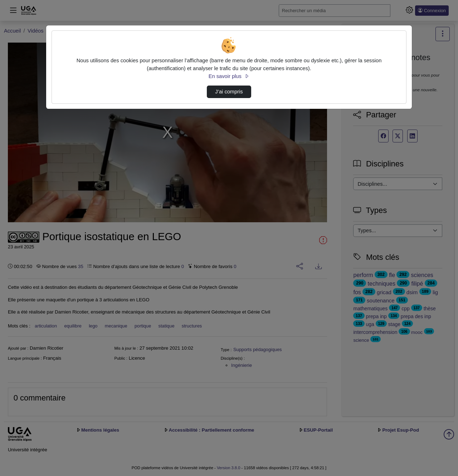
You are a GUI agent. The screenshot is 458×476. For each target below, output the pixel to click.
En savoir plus (229, 76)
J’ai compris (229, 92)
